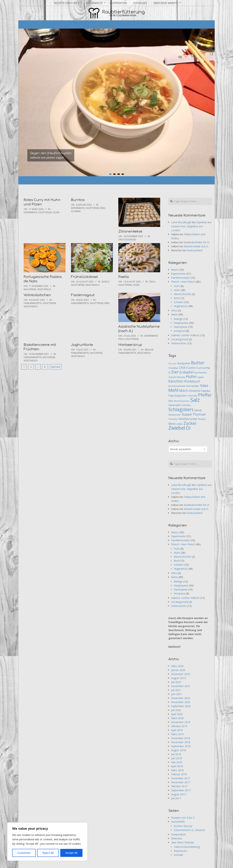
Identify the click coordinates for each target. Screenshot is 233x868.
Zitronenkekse (130, 231)
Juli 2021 (176, 690)
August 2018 (178, 750)
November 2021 (181, 686)
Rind (103, 208)
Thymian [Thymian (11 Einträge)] (199, 414)
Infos (174, 310)
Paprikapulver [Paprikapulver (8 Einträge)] (178, 395)
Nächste (55, 367)
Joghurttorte (82, 345)
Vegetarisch (44, 289)
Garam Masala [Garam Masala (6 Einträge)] (177, 377)
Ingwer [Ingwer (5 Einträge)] (201, 377)
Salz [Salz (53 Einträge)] (195, 400)
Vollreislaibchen (37, 295)
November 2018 (181, 742)
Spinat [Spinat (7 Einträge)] (198, 410)
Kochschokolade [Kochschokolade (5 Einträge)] (177, 386)
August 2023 (178, 678)
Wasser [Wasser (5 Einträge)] (202, 419)
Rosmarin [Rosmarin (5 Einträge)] (185, 401)
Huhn (56, 212)
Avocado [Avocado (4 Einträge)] (172, 364)
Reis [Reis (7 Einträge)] (171, 401)
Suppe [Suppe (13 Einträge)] (187, 414)
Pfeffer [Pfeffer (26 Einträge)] (205, 395)
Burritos (78, 200)
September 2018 (181, 746)
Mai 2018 (177, 762)
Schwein (76, 211)
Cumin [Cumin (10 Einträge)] (191, 368)
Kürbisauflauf (195, 250)
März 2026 (177, 666)
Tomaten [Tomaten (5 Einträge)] (173, 419)
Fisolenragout (83, 295)
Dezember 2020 (181, 698)
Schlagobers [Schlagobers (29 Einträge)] (181, 409)
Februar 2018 (179, 774)
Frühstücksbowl (84, 277)
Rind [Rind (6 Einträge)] (176, 401)
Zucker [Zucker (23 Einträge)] (190, 423)
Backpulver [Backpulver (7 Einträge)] (184, 363)
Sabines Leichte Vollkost (185, 335)
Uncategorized (127, 240)
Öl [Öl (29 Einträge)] (188, 428)
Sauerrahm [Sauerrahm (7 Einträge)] (175, 405)
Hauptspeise (45, 212)
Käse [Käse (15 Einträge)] (204, 386)
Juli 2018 (176, 754)
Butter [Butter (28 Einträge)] (198, 363)
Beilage (149, 350)
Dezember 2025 (181, 674)
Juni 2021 (176, 694)
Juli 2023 (176, 682)
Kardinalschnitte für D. (197, 242)
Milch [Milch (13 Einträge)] (183, 391)
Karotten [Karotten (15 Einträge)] (176, 381)
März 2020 (177, 718)
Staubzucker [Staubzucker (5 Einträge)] (175, 415)
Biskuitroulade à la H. (196, 246)
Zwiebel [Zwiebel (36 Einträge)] (177, 428)
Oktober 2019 (179, 726)
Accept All (71, 853)
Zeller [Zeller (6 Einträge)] (180, 424)
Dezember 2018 (181, 738)
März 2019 (177, 734)
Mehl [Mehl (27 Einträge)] (173, 390)
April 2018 (177, 766)
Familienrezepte (33, 303)
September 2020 (181, 706)
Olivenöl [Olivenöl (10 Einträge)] (195, 391)
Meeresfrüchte (182, 294)
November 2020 (181, 702)
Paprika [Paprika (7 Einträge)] (206, 391)
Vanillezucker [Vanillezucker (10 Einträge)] (188, 419)
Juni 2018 (176, 758)
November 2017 (181, 782)
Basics (105, 282)
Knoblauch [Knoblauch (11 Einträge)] (192, 381)
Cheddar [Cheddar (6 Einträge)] (173, 368)
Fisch (152, 282)
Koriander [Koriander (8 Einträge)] (193, 386)
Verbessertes (179, 343)
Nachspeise (30, 289)
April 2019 (177, 730)
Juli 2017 (176, 798)
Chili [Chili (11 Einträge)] (182, 368)
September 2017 (181, 790)
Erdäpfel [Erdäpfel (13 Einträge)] (186, 372)
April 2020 (177, 714)
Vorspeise (180, 331)
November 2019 (181, 722)
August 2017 (178, 794)
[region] (47, 842)
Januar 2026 (178, 670)
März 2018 (177, 770)
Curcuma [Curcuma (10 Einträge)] (203, 368)
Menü (174, 314)
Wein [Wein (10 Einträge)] (172, 424)
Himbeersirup (130, 345)
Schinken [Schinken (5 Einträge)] (186, 405)
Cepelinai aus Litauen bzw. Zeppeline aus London (191, 226)
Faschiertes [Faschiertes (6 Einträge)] (200, 372)
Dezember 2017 (181, 778)
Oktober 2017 (179, 786)
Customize (24, 853)
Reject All (48, 853)
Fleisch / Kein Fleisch (183, 282)
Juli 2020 (176, 710)
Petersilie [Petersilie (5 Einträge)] (193, 396)
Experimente (30, 212)
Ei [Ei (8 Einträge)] (170, 372)
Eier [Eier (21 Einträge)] (175, 372)
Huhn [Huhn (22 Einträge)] (191, 376)
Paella (124, 277)
